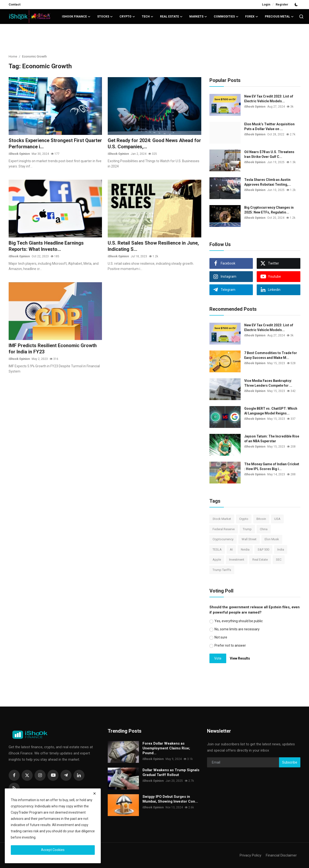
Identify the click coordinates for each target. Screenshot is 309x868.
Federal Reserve (224, 529)
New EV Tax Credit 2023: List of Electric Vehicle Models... (269, 99)
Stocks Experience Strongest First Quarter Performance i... (55, 144)
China (264, 529)
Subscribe (290, 762)
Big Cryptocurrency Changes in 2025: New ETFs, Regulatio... (269, 210)
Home (13, 56)
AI (231, 549)
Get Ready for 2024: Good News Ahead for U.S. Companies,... (154, 144)
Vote (218, 658)
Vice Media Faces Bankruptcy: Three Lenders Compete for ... (268, 383)
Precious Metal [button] (279, 17)
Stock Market (222, 519)
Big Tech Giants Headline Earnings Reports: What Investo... (46, 246)
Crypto (244, 519)
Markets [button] (198, 17)
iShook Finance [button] (76, 17)
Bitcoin (261, 519)
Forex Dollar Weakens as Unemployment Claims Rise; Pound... (166, 748)
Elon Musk (272, 539)
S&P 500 (263, 549)
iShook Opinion (19, 154)
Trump (247, 529)
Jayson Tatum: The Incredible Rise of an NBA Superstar (272, 439)
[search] (301, 17)
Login (266, 4)
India (281, 549)
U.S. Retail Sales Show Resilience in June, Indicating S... (153, 246)
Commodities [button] (226, 17)
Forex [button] (252, 17)
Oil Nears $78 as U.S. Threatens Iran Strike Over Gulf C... (269, 154)
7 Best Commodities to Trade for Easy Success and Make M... (271, 355)
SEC (279, 560)
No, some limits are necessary (237, 629)
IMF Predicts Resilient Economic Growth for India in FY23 (53, 349)
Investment (237, 560)
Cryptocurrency (223, 539)
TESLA (217, 549)
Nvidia (245, 549)
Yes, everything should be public (239, 621)
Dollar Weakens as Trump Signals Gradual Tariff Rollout (171, 772)
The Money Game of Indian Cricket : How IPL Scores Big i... (272, 466)
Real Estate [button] (171, 17)
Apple (217, 560)
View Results (240, 658)
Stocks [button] (105, 17)
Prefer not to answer (230, 645)
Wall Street (249, 539)
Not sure (221, 637)
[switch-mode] (297, 5)
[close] (95, 793)
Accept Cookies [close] (53, 850)
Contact (15, 4)
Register (282, 4)
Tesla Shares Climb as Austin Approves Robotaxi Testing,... (268, 182)
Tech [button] (148, 17)
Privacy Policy (250, 855)
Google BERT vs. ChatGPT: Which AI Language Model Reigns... (271, 411)
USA (277, 519)
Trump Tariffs (222, 570)
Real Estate (260, 560)
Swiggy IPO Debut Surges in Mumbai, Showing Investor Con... (170, 799)
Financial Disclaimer (281, 855)
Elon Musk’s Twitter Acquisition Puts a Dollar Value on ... (269, 126)
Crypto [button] (127, 17)
